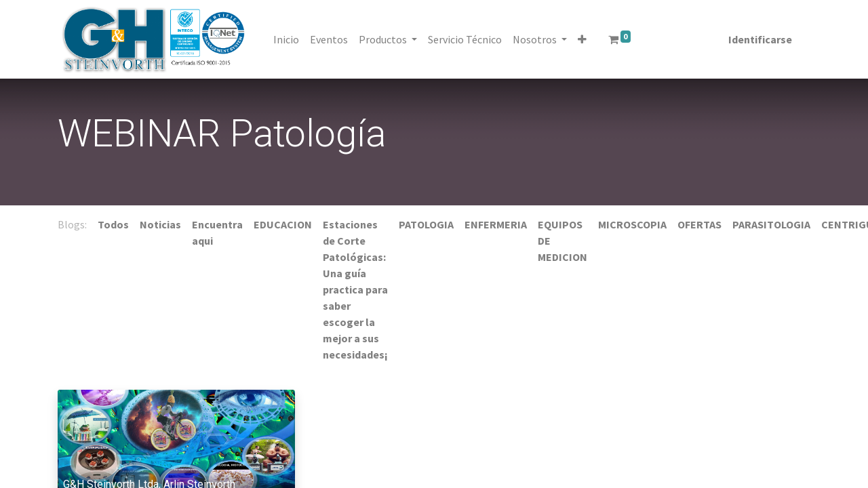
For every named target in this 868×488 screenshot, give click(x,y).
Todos (113, 224)
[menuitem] (289, 39)
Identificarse (757, 39)
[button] (585, 39)
